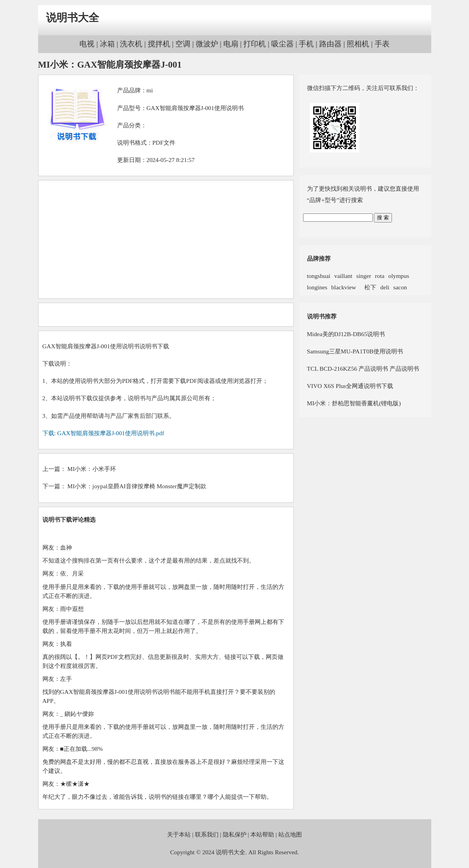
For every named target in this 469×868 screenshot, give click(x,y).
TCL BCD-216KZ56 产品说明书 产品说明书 (363, 369)
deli (385, 287)
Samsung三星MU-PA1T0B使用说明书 (355, 351)
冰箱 (107, 44)
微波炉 (207, 44)
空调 (183, 44)
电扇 (231, 44)
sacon (400, 287)
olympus (399, 276)
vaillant (343, 276)
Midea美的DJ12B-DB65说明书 (346, 334)
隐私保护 (235, 834)
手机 (306, 44)
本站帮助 (262, 834)
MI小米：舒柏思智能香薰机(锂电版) (354, 403)
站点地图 (290, 834)
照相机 (358, 44)
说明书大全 (73, 18)
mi (150, 90)
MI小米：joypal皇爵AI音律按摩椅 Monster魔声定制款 (137, 486)
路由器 (330, 44)
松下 (368, 287)
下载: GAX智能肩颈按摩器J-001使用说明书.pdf (103, 433)
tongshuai (319, 276)
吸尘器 (282, 44)
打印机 (255, 44)
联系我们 (207, 834)
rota (380, 276)
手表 (382, 44)
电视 (87, 44)
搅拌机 (159, 44)
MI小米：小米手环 (92, 469)
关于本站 (179, 834)
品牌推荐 (319, 258)
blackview (344, 287)
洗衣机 (131, 44)
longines (317, 287)
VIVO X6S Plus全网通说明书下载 (350, 386)
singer (364, 276)
